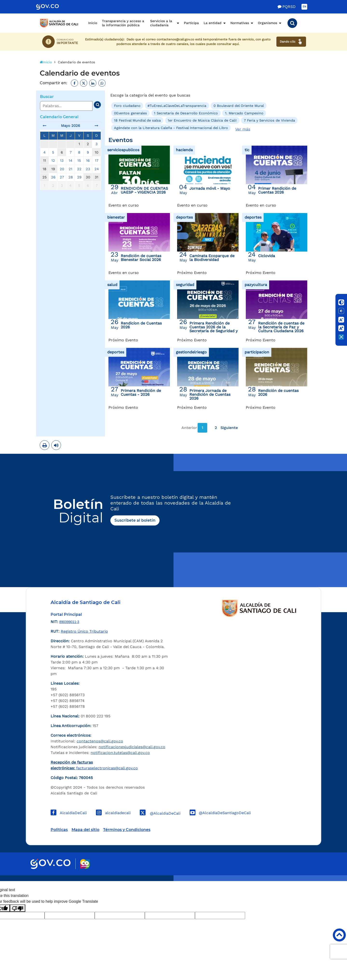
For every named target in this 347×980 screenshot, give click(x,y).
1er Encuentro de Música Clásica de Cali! (202, 120)
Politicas (59, 830)
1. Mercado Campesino (244, 113)
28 (71, 177)
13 (62, 161)
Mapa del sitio (85, 830)
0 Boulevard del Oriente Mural (239, 106)
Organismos (267, 23)
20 (62, 169)
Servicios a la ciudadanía (161, 23)
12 (53, 161)
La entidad (213, 23)
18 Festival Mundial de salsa (137, 120)
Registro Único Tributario (84, 631)
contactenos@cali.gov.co (100, 741)
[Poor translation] (18, 908)
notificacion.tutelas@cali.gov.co (120, 753)
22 (79, 169)
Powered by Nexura (330, 879)
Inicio (93, 23)
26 (53, 177)
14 (70, 161)
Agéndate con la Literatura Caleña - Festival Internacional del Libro (171, 128)
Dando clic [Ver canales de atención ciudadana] (291, 42)
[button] (292, 23)
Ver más (243, 129)
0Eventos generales (130, 113)
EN (304, 7)
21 (70, 169)
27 (62, 177)
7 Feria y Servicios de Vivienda (269, 120)
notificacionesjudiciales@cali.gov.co (132, 747)
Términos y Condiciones (127, 830)
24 (97, 169)
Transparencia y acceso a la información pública (123, 23)
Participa (191, 23)
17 (97, 161)
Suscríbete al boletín (135, 520)
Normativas (240, 23)
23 (88, 169)
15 (79, 161)
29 (79, 177)
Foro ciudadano (127, 106)
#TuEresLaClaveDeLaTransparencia (177, 106)
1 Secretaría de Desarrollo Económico (186, 113)
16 (88, 161)
